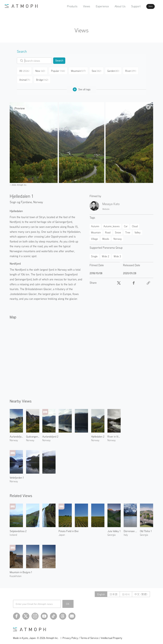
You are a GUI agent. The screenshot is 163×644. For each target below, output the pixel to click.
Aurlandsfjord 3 (16, 434)
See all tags (82, 87)
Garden (115, 70)
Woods (106, 236)
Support (127, 6)
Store (145, 6)
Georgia (112, 532)
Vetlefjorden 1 (17, 475)
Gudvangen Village (33, 434)
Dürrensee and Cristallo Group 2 (130, 529)
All (25, 70)
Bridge (43, 78)
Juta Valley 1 (114, 529)
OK (68, 601)
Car (126, 224)
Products (63, 6)
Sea (98, 70)
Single (94, 254)
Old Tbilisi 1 (146, 529)
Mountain (80, 70)
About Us (111, 6)
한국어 (124, 592)
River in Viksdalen (114, 434)
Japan (62, 532)
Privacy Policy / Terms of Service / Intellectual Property (92, 635)
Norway (38, 199)
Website (106, 206)
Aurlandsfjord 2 (50, 434)
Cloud (135, 224)
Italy (126, 532)
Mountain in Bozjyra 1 (21, 570)
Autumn (95, 224)
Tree (128, 230)
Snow (118, 230)
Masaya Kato (111, 201)
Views (78, 6)
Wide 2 (106, 254)
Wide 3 (117, 254)
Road (108, 230)
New (41, 70)
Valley (138, 230)
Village (94, 236)
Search (59, 61)
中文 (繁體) (140, 592)
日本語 (110, 592)
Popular (59, 70)
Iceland (13, 532)
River (132, 70)
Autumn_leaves (112, 224)
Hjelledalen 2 (98, 434)
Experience (93, 6)
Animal (25, 78)
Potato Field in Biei (69, 529)
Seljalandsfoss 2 (18, 529)
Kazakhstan (16, 573)
